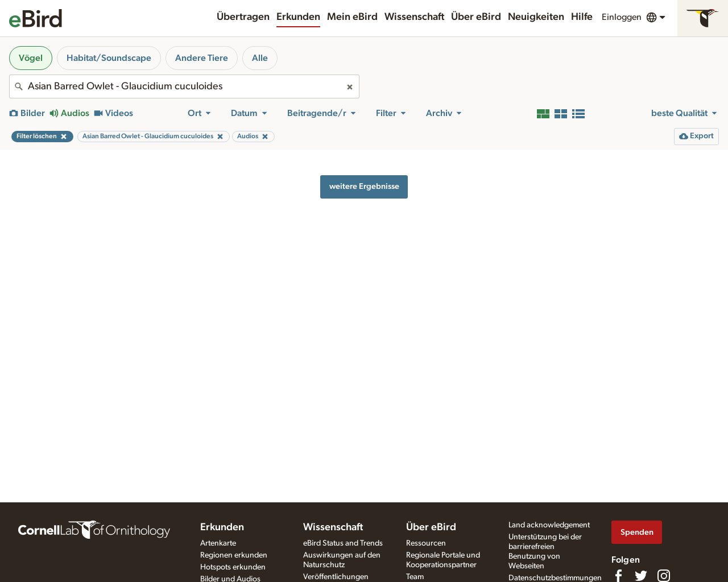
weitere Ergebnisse (364, 186)
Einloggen (622, 17)
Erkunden (298, 17)
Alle (260, 58)
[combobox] (184, 86)
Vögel (31, 58)
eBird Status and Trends (343, 543)
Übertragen (243, 17)
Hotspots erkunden (233, 567)
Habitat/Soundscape (109, 58)
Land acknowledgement (549, 525)
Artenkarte (218, 543)
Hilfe (582, 17)
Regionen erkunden (234, 555)
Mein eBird (352, 17)
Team (415, 577)
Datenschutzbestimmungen (555, 578)
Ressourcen (426, 543)
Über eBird (476, 17)
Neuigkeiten (536, 17)
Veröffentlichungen (336, 577)
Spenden (637, 532)
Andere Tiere (202, 58)
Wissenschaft (414, 17)
